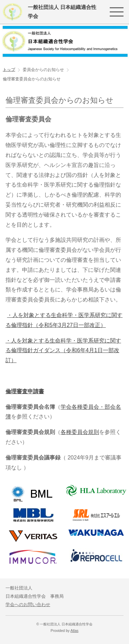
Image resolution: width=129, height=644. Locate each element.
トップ (9, 69)
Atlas (74, 631)
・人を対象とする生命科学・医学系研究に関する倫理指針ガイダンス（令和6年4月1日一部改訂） (63, 351)
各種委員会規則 (80, 432)
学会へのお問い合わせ (28, 605)
